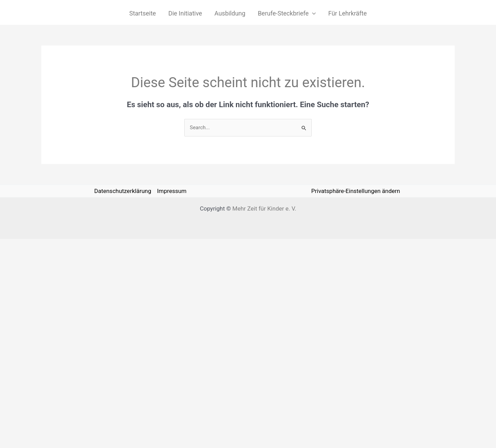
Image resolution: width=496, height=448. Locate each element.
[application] (312, 13)
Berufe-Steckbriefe (287, 13)
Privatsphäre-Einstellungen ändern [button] (356, 191)
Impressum (172, 191)
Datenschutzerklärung (122, 191)
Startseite (142, 13)
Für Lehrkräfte (348, 13)
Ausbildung (230, 13)
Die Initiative (185, 13)
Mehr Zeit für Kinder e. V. (264, 208)
